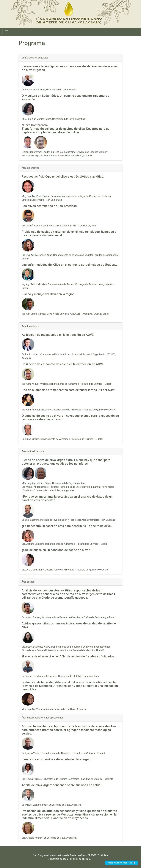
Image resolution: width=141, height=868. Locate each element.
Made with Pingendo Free (121, 863)
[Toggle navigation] (7, 32)
